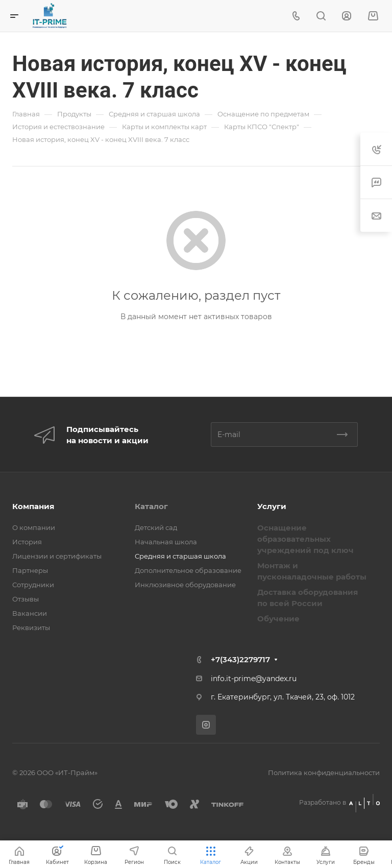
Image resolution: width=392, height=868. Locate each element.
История (27, 542)
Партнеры (30, 570)
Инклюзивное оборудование (185, 585)
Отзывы (26, 599)
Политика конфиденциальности (324, 773)
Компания (33, 506)
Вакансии (30, 613)
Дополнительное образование (188, 570)
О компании (34, 527)
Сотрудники (33, 585)
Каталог (151, 506)
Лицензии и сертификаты (57, 556)
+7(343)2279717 (240, 659)
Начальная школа (166, 542)
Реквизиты (31, 628)
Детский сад (156, 527)
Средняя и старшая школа (180, 556)
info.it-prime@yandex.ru (254, 679)
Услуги (272, 506)
